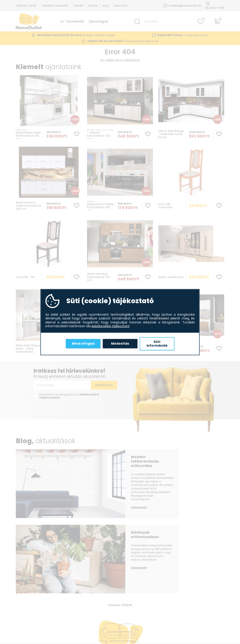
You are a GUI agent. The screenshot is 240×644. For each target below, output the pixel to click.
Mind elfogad (83, 344)
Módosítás (120, 344)
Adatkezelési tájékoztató (111, 326)
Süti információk (157, 344)
